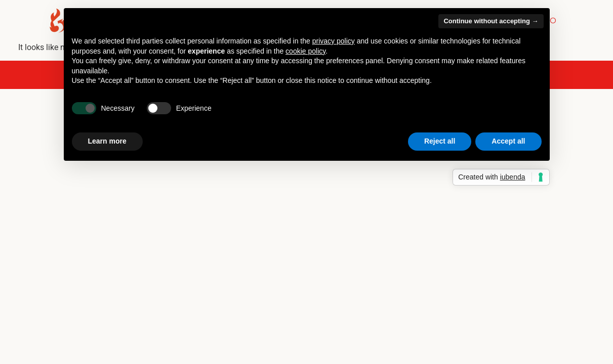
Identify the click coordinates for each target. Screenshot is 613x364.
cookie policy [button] (305, 51)
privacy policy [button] (334, 41)
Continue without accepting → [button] (491, 21)
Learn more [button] (107, 141)
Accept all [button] (508, 141)
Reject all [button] (440, 141)
